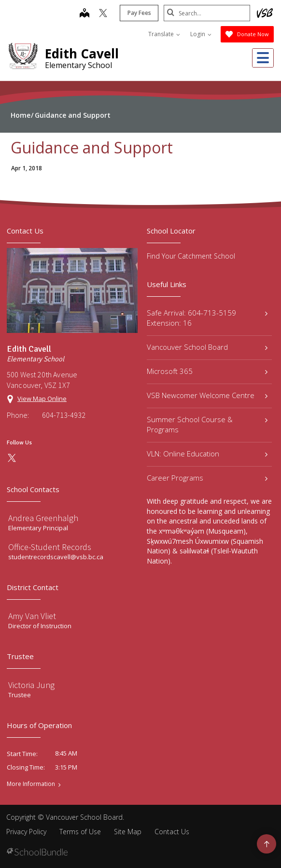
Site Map (128, 832)
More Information (31, 784)
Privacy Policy (26, 832)
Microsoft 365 (207, 371)
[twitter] (103, 14)
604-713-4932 (64, 415)
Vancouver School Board (207, 347)
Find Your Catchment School (191, 256)
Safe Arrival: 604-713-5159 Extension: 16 (207, 318)
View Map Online (42, 399)
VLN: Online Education (207, 454)
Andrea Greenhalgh (43, 518)
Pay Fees (139, 13)
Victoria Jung (31, 685)
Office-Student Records (50, 547)
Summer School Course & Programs (207, 424)
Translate (164, 34)
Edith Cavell (82, 54)
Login (201, 34)
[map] (84, 14)
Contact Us (172, 832)
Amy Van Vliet (32, 616)
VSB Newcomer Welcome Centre (207, 395)
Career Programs (207, 478)
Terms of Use (80, 832)
